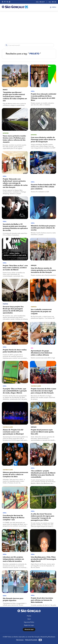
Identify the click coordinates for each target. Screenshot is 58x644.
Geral (29, 619)
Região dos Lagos (29, 625)
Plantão (29, 616)
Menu (53, 7)
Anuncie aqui (29, 630)
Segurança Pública (29, 622)
